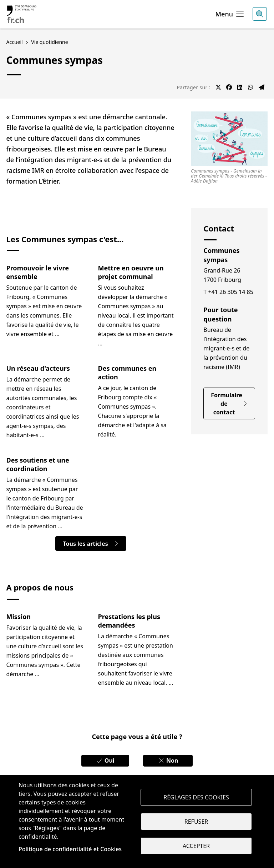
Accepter (196, 846)
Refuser (196, 822)
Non (168, 760)
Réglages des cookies (196, 797)
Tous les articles (91, 544)
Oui (105, 760)
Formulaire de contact (229, 404)
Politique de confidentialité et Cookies (70, 849)
